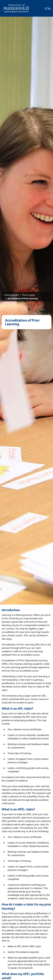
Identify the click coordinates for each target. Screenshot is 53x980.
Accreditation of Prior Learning (23, 298)
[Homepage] (16, 8)
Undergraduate (11, 295)
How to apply (29, 295)
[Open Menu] (48, 8)
